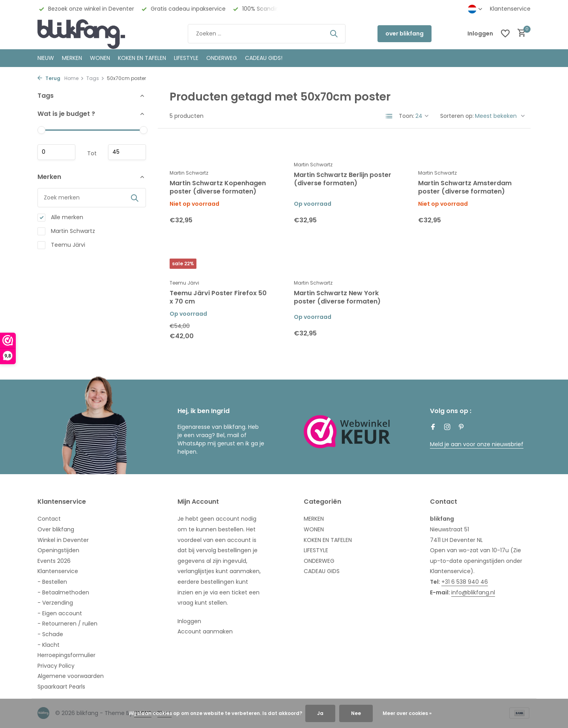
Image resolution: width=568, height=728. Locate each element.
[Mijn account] (480, 34)
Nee (356, 713)
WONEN (100, 58)
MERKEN (72, 58)
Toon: (406, 116)
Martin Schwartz (66, 231)
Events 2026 (54, 561)
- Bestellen (52, 582)
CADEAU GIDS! (264, 58)
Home (74, 78)
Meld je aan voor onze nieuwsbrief (477, 444)
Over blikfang (56, 529)
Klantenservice (510, 9)
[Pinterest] (461, 428)
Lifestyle (186, 58)
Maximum (127, 152)
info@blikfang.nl (473, 592)
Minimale (56, 152)
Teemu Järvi (61, 245)
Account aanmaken (205, 631)
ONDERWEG (222, 58)
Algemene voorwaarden (71, 676)
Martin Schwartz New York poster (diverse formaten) (337, 298)
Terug (49, 78)
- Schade (50, 634)
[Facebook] (433, 428)
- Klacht (49, 645)
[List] (389, 116)
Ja (320, 713)
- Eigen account (60, 613)
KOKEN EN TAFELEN (142, 58)
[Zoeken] (267, 34)
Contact (49, 519)
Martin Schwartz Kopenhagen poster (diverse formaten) (218, 188)
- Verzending (55, 603)
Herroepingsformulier (66, 655)
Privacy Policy (56, 666)
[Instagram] (447, 428)
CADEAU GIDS (322, 571)
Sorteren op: (457, 116)
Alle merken (60, 217)
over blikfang (405, 34)
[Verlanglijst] (505, 34)
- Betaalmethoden (63, 592)
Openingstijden (58, 550)
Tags (95, 78)
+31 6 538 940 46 (465, 582)
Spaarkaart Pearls (61, 687)
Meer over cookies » (407, 713)
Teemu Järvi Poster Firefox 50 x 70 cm (218, 298)
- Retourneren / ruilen (67, 624)
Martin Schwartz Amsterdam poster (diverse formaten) (465, 188)
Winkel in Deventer (63, 540)
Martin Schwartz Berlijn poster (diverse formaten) (343, 179)
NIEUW (46, 58)
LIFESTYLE (316, 550)
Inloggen (189, 621)
